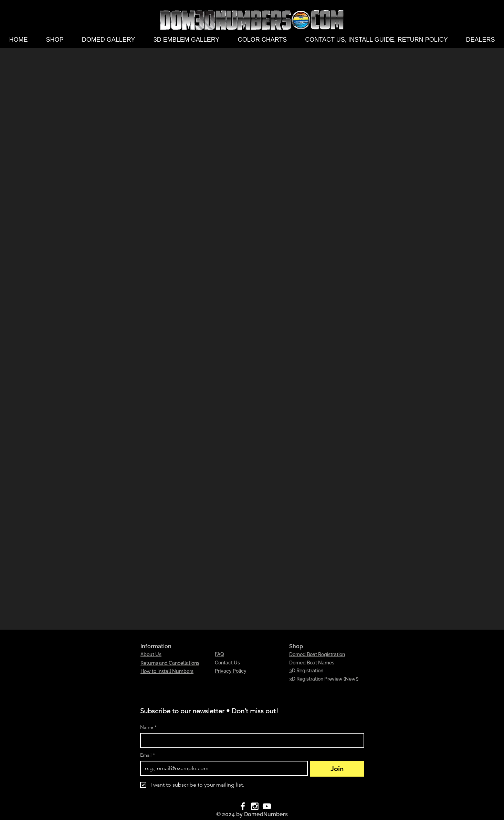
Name (148, 727)
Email (148, 755)
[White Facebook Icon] (243, 806)
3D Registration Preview (316, 679)
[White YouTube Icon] (267, 806)
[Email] (222, 768)
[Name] (250, 740)
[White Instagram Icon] (255, 806)
